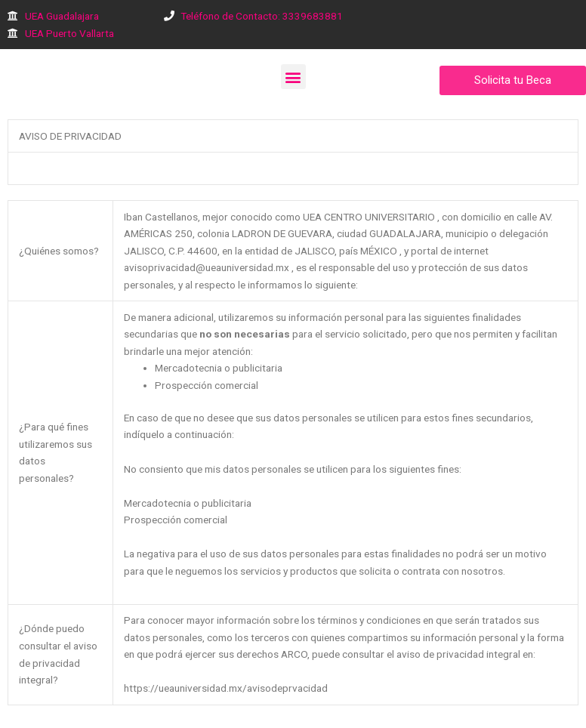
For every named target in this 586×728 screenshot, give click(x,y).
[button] (293, 77)
